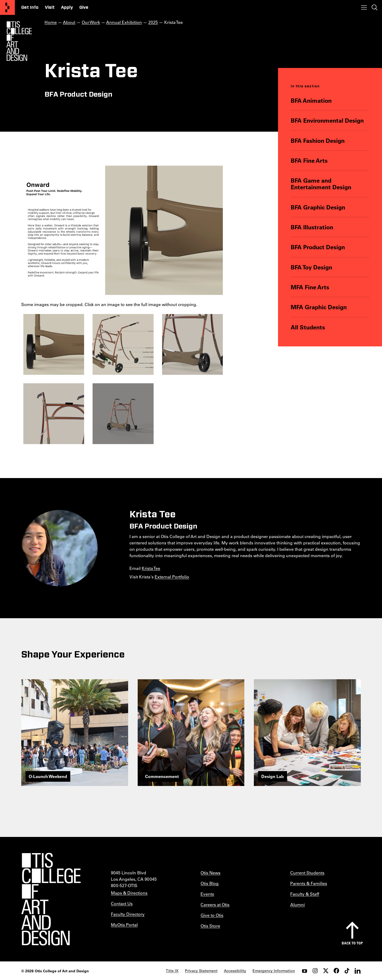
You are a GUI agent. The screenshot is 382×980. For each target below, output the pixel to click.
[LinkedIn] (358, 971)
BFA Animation (311, 100)
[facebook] (336, 971)
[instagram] (315, 971)
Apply (67, 7)
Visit (50, 7)
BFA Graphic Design (318, 207)
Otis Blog (210, 883)
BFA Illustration (312, 227)
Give (84, 7)
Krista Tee (151, 568)
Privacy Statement (201, 971)
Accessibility (235, 971)
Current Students (307, 873)
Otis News (210, 873)
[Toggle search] (375, 7)
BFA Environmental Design (327, 120)
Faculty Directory (128, 914)
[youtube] (305, 971)
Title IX (172, 971)
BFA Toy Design (311, 267)
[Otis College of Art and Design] (7, 7)
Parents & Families (309, 883)
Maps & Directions (129, 893)
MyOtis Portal (124, 925)
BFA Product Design (318, 247)
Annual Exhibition (124, 22)
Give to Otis (212, 915)
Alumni (298, 904)
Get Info (30, 7)
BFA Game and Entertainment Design (321, 184)
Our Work (91, 22)
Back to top (352, 943)
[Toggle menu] (364, 7)
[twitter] (326, 971)
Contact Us (122, 903)
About (69, 22)
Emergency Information (274, 971)
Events (207, 894)
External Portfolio (172, 577)
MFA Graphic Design (319, 307)
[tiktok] (347, 971)
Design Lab (273, 776)
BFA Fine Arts (309, 160)
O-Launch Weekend (48, 776)
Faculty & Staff (305, 894)
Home (51, 22)
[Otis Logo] (19, 41)
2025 (153, 22)
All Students (308, 327)
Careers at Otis (215, 904)
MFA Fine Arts (310, 287)
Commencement (162, 776)
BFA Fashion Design (318, 141)
